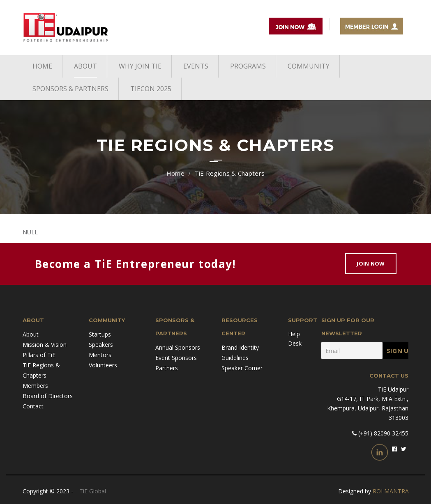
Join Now (371, 263)
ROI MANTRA (391, 491)
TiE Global (93, 491)
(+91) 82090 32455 (383, 433)
